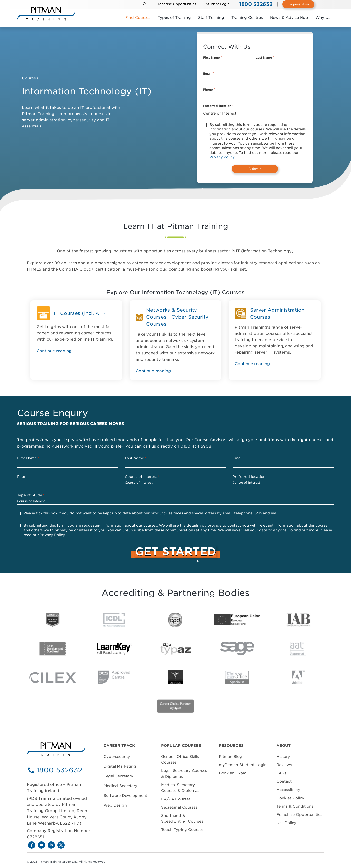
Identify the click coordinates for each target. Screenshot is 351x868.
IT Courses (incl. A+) (79, 313)
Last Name (265, 58)
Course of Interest (142, 477)
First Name (213, 58)
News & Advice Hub (289, 18)
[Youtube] (41, 845)
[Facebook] (32, 845)
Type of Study (31, 495)
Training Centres (247, 18)
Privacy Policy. (222, 157)
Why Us (323, 18)
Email (208, 74)
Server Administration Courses (277, 313)
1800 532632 (59, 770)
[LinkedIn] (51, 845)
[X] (61, 845)
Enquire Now (298, 4)
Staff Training (211, 18)
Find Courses (138, 18)
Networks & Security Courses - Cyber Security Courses (177, 317)
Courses (30, 78)
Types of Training (174, 18)
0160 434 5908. (196, 446)
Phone (209, 90)
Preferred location (218, 106)
